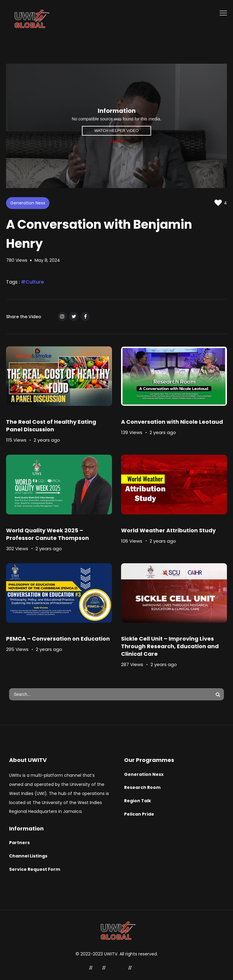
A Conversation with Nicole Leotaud (172, 422)
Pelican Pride (139, 814)
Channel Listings (28, 856)
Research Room (142, 787)
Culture (35, 282)
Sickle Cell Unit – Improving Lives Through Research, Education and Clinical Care (170, 646)
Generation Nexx (28, 203)
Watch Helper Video (116, 131)
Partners (19, 843)
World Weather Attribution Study (168, 530)
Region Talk (138, 801)
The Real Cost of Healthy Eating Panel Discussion (51, 426)
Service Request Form (35, 869)
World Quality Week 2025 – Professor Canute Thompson (47, 534)
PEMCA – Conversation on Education (58, 639)
